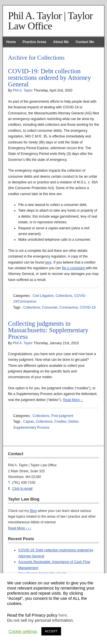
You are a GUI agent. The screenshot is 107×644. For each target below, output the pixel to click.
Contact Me (85, 42)
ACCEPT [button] (51, 631)
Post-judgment (62, 416)
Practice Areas (34, 42)
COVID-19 (87, 307)
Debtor (73, 422)
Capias (28, 422)
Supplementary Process (31, 428)
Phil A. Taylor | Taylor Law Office (50, 21)
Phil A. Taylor (23, 90)
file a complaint (74, 268)
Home (11, 42)
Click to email (22, 489)
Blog (33, 511)
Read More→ (73, 400)
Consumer (50, 307)
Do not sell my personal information (40, 620)
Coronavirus (69, 307)
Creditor (60, 422)
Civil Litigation (43, 296)
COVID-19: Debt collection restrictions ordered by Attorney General (50, 78)
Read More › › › (20, 528)
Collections (64, 296)
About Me (61, 42)
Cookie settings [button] (23, 631)
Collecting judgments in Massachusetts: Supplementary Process (48, 330)
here (48, 262)
